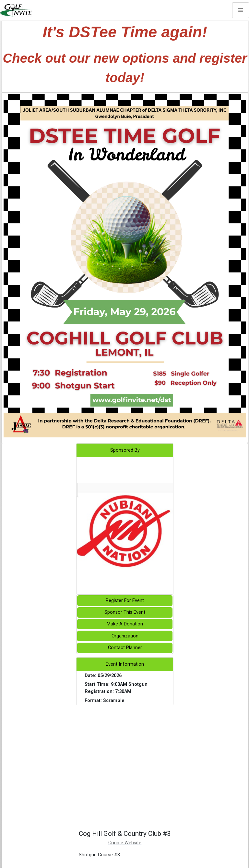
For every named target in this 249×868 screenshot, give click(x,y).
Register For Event (125, 601)
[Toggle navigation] (241, 10)
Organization (125, 636)
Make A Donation (125, 624)
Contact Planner (125, 648)
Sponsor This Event (125, 612)
